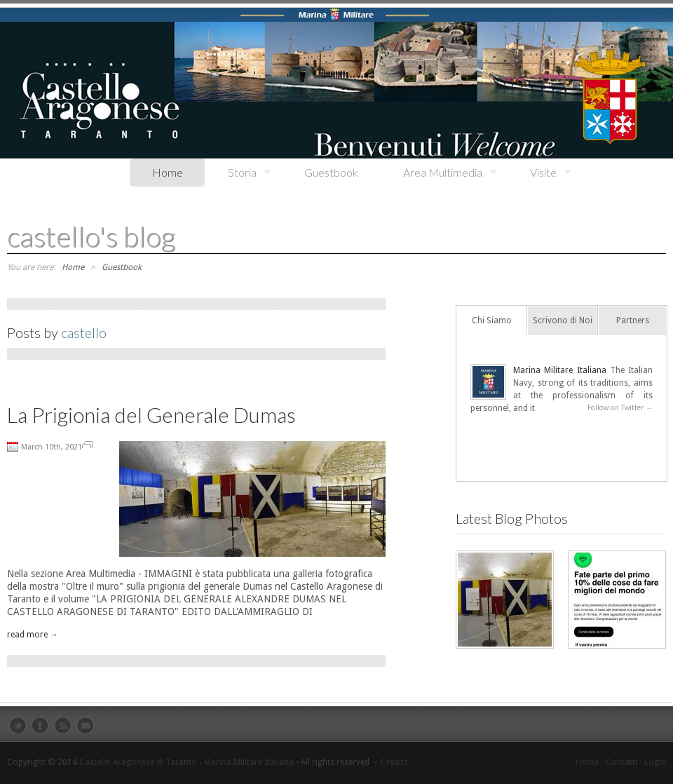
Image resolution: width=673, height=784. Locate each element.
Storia (238, 173)
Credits (394, 762)
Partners (633, 320)
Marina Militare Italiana (560, 370)
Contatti (621, 762)
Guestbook (331, 172)
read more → (33, 635)
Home (168, 172)
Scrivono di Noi (563, 320)
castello (84, 332)
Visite (539, 173)
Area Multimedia (439, 173)
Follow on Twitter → (620, 408)
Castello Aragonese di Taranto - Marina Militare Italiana (186, 762)
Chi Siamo (492, 320)
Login (655, 762)
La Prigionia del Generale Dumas (151, 414)
